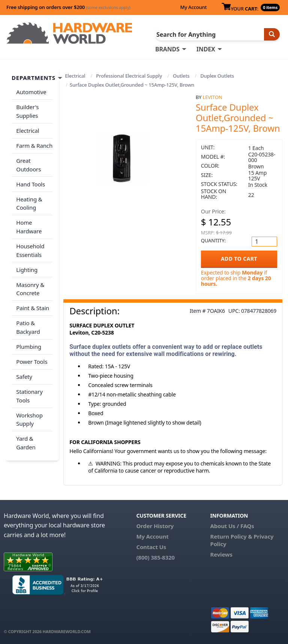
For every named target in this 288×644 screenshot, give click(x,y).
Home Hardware (29, 225)
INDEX (206, 49)
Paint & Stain (33, 306)
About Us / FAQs (232, 526)
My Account (193, 7)
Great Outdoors (28, 164)
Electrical (75, 76)
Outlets (181, 76)
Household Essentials (30, 248)
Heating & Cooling (29, 202)
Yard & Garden (26, 439)
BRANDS (167, 49)
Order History (155, 526)
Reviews (221, 554)
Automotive (31, 92)
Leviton (213, 97)
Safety (24, 373)
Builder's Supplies (27, 111)
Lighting (27, 267)
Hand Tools (31, 183)
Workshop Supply (29, 416)
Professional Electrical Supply (129, 76)
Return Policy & (231, 536)
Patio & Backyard (28, 325)
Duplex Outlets (217, 76)
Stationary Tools (29, 393)
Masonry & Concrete (30, 287)
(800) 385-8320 (155, 557)
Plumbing (28, 344)
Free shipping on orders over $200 (68, 7)
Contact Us (151, 547)
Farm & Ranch (34, 145)
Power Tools (32, 359)
